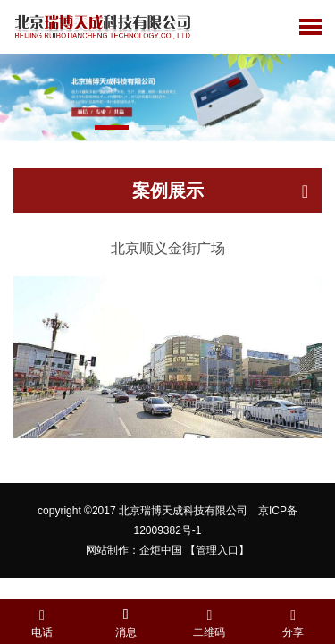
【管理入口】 (217, 550)
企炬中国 (161, 550)
